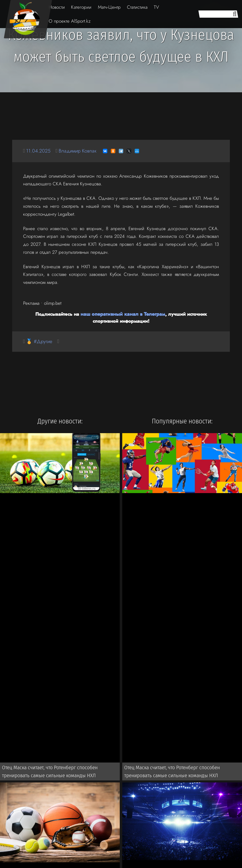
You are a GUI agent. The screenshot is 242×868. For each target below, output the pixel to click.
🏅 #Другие (40, 341)
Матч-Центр (109, 7)
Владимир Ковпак (80, 151)
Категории (81, 7)
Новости (57, 7)
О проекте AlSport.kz (70, 21)
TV (156, 7)
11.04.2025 (39, 151)
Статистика (137, 7)
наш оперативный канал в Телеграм (109, 314)
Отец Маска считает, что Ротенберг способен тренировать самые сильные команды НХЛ (49, 772)
